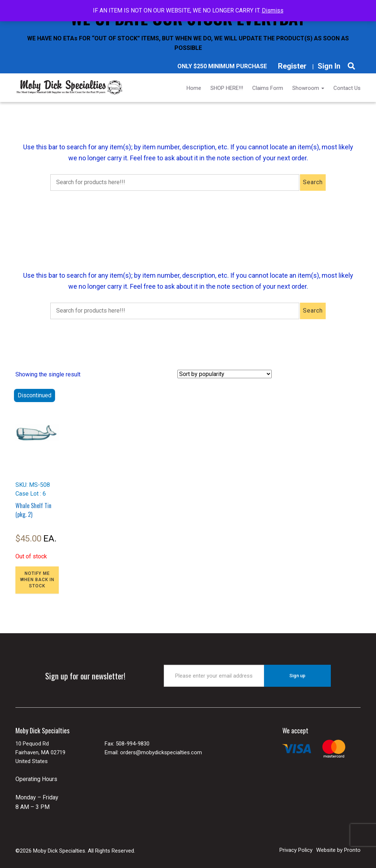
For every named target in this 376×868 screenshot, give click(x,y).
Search (313, 182)
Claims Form (268, 88)
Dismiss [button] (273, 10)
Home (194, 88)
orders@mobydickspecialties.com (161, 752)
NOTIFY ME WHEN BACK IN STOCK (37, 580)
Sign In (329, 66)
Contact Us (347, 88)
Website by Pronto (338, 850)
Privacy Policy (296, 850)
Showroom (308, 88)
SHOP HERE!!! (227, 88)
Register (292, 66)
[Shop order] (225, 374)
